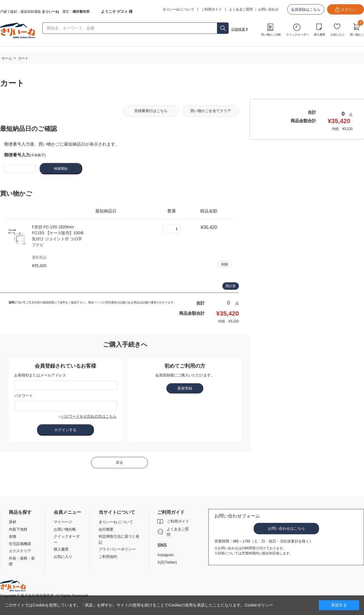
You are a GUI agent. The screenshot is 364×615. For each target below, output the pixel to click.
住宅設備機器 (20, 544)
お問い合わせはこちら (286, 528)
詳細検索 (238, 29)
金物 (13, 536)
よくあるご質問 (241, 9)
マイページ (63, 522)
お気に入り (338, 35)
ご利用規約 (108, 557)
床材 (13, 522)
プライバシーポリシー (117, 549)
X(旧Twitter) (167, 562)
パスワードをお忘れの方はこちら (89, 416)
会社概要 (106, 529)
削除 (225, 264)
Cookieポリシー (259, 605)
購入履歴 (320, 35)
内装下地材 (18, 529)
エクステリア (20, 551)
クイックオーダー (297, 35)
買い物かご (357, 29)
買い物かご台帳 (271, 35)
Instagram (166, 555)
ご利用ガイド (178, 521)
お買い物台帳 (65, 529)
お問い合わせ (268, 9)
